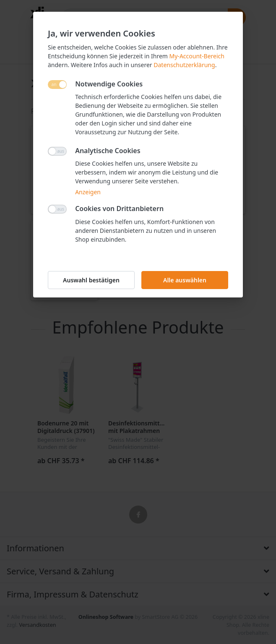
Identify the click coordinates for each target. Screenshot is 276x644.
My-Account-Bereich (197, 56)
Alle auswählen (185, 280)
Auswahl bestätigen (91, 280)
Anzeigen (88, 192)
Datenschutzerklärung (184, 65)
